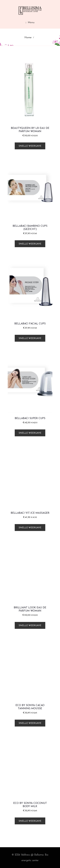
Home (28, 38)
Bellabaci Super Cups (30, 418)
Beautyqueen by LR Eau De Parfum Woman (30, 130)
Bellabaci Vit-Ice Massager (30, 513)
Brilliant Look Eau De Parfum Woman (30, 609)
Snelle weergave (30, 146)
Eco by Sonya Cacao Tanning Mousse (30, 707)
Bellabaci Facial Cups (30, 324)
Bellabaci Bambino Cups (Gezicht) (30, 228)
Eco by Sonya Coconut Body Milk (30, 805)
